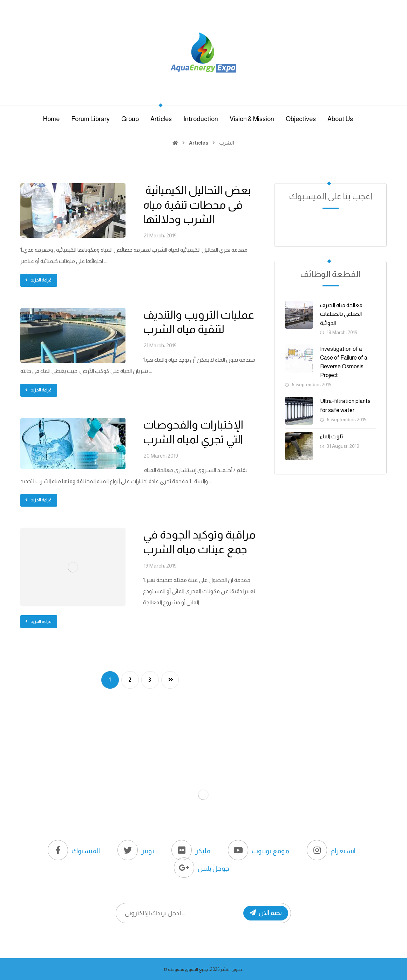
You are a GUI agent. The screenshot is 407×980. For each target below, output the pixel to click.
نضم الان (266, 913)
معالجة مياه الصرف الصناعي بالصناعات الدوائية (341, 314)
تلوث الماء (331, 436)
